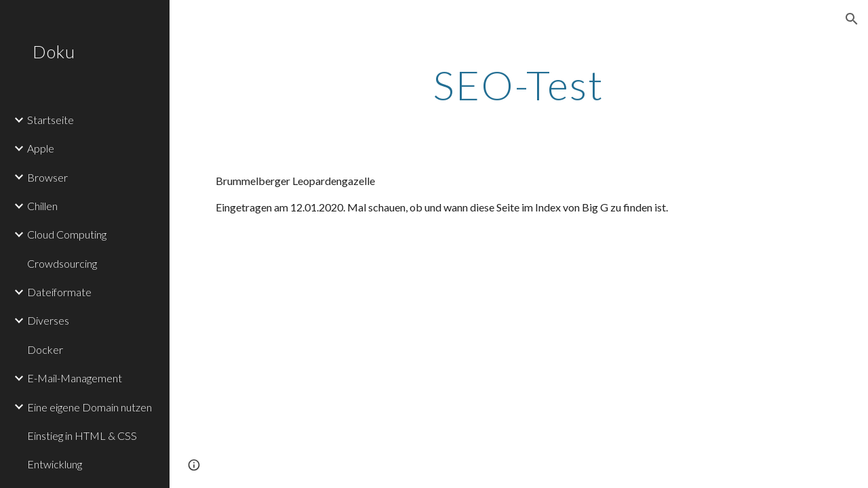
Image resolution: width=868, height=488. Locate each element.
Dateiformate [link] (59, 292)
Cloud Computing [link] (67, 234)
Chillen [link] (42, 206)
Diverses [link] (48, 320)
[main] (518, 85)
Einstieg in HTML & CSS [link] (82, 435)
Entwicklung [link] (55, 464)
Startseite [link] (51, 120)
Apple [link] (41, 148)
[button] (852, 19)
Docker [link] (45, 349)
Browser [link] (47, 177)
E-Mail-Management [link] (75, 378)
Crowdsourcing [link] (62, 263)
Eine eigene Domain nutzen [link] (90, 407)
